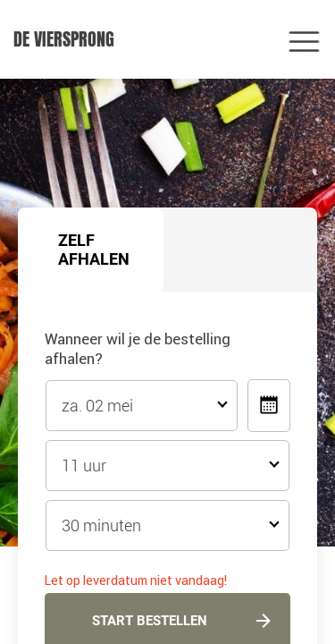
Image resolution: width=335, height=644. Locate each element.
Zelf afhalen (94, 250)
